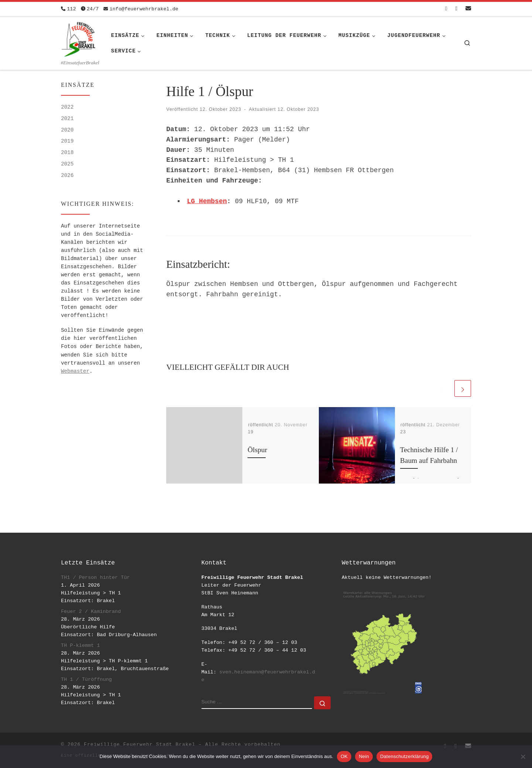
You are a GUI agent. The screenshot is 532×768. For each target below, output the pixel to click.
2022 (67, 107)
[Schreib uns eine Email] (468, 9)
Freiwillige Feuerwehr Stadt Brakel (139, 745)
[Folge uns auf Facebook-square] (446, 9)
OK (344, 756)
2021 (67, 119)
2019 (67, 141)
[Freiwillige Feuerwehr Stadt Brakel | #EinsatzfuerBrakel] (79, 38)
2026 (67, 175)
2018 (67, 153)
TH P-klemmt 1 (80, 646)
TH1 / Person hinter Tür (95, 578)
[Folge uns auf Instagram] (456, 9)
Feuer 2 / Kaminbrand (91, 612)
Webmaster (75, 371)
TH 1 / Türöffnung (86, 680)
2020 (67, 130)
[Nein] (523, 757)
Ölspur (257, 450)
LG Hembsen (207, 201)
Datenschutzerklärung (404, 756)
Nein (364, 756)
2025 (67, 164)
